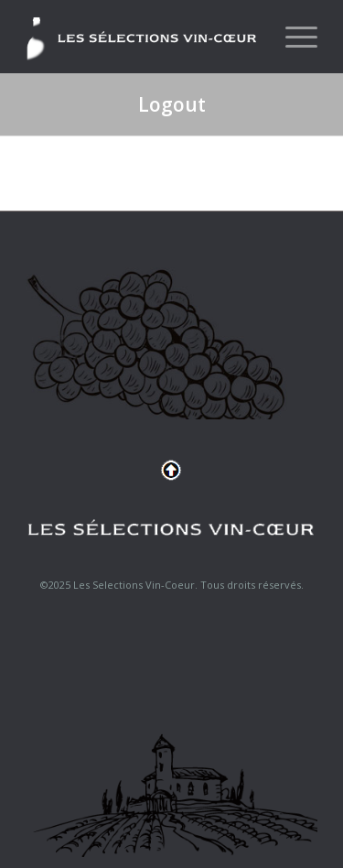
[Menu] (292, 37)
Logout (172, 104)
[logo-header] (142, 37)
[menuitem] (292, 37)
